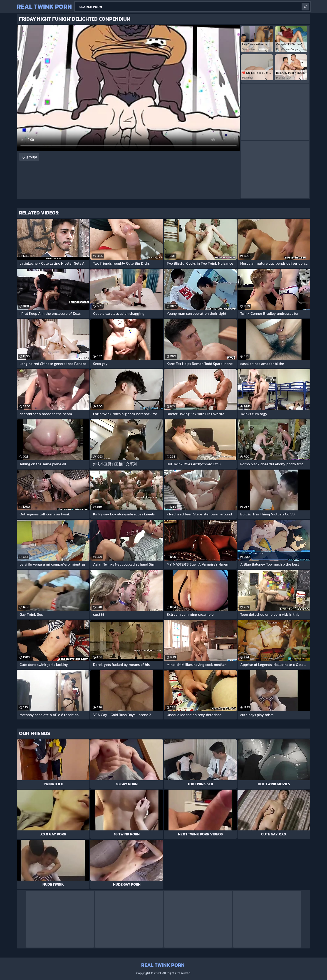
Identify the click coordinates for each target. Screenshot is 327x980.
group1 (32, 157)
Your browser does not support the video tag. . (129, 88)
